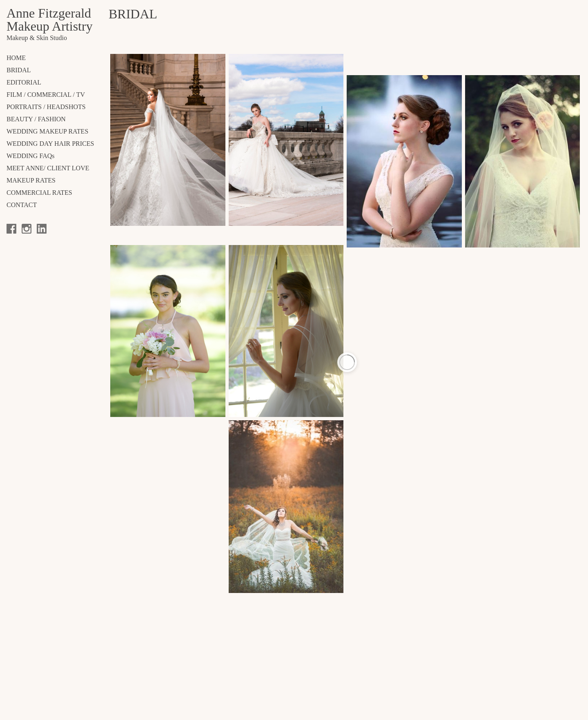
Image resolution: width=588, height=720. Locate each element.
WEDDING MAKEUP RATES (47, 131)
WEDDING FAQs (30, 156)
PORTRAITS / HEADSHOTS (46, 107)
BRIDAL (19, 70)
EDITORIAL (24, 82)
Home (16, 58)
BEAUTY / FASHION (36, 119)
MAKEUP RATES (31, 180)
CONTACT (22, 205)
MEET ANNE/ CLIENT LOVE (48, 168)
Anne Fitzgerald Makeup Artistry (50, 20)
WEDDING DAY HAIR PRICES (50, 144)
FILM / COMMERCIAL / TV (46, 95)
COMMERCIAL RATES (39, 193)
